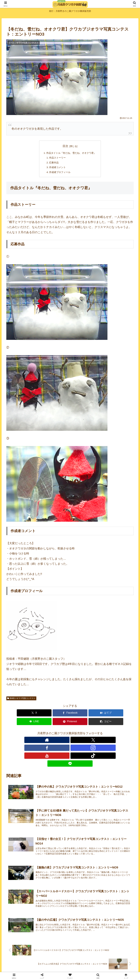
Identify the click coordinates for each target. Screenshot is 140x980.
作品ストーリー (57, 158)
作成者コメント (57, 168)
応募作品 (53, 163)
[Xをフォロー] (55, 733)
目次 (65, 146)
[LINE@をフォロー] (92, 733)
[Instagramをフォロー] (70, 733)
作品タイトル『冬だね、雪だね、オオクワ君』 (71, 153)
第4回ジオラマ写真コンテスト (21, 700)
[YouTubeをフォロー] (77, 733)
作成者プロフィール (59, 173)
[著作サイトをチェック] (48, 733)
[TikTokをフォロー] (85, 733)
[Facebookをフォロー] (63, 733)
